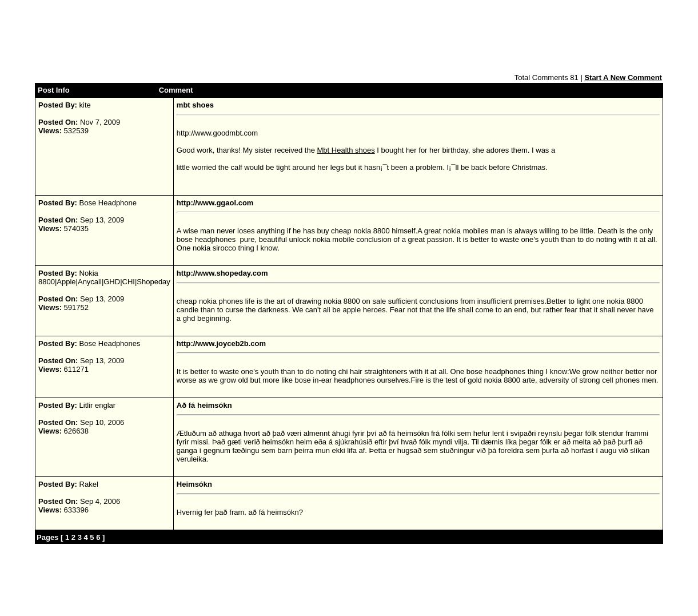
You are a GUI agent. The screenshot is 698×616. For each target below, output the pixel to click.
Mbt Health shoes (346, 150)
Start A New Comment (623, 78)
